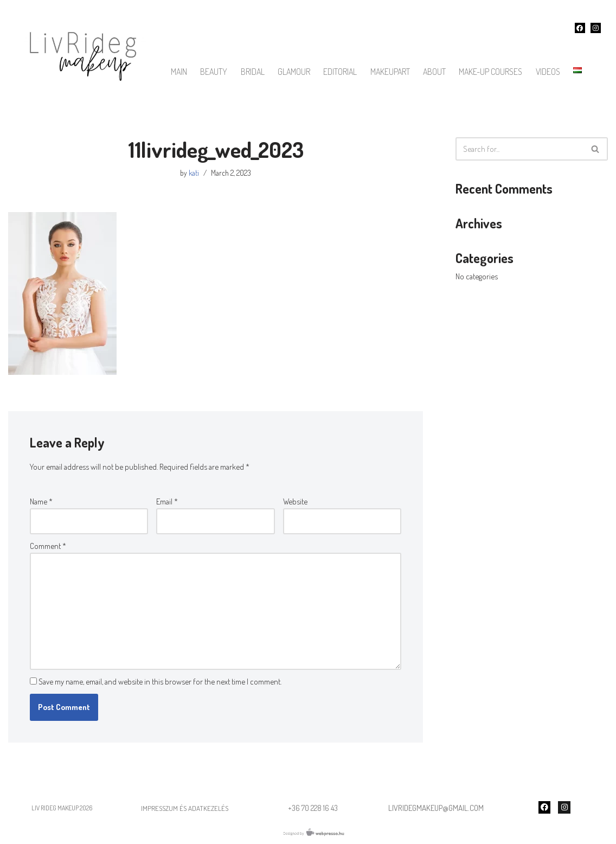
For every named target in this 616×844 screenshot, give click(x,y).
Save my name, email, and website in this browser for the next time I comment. (160, 682)
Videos (548, 72)
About (434, 72)
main (179, 72)
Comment (48, 546)
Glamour (294, 72)
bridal (253, 72)
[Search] (519, 149)
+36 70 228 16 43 (313, 808)
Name (41, 501)
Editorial (340, 72)
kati (194, 173)
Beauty (214, 72)
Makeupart (390, 72)
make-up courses (490, 72)
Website (295, 501)
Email (167, 501)
